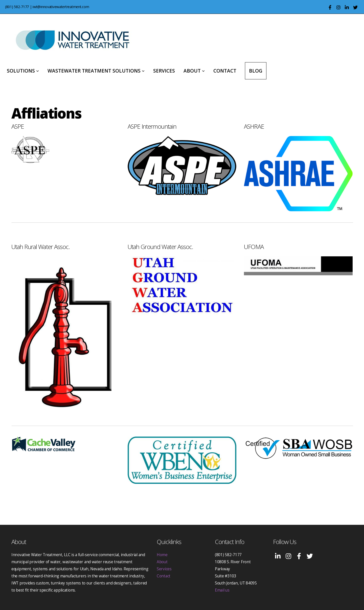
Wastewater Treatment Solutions (96, 71)
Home (162, 555)
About (194, 71)
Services (164, 71)
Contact (225, 71)
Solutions (23, 71)
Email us (222, 590)
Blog (256, 71)
